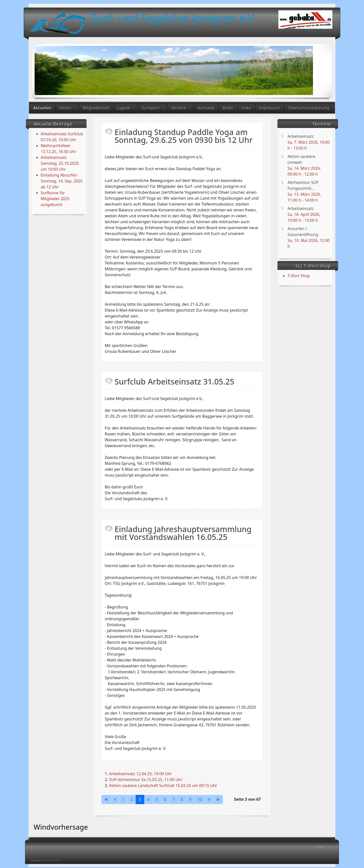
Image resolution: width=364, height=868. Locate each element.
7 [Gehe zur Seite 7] (174, 799)
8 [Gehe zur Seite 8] (182, 799)
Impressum (270, 108)
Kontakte (206, 108)
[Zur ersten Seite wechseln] (106, 799)
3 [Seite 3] (140, 799)
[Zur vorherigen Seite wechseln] (115, 799)
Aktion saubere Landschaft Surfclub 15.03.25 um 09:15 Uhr (163, 785)
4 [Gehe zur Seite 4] (148, 799)
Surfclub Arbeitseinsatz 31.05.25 (174, 381)
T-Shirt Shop (299, 276)
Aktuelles (42, 108)
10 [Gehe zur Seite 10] (200, 799)
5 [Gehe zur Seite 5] (157, 799)
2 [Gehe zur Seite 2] (132, 799)
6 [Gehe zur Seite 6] (165, 799)
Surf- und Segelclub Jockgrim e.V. (174, 18)
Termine (178, 108)
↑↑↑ (320, 848)
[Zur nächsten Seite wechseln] (209, 799)
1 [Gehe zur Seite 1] (123, 799)
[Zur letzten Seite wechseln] (218, 799)
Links (246, 108)
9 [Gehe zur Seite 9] (190, 799)
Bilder (228, 108)
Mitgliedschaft (96, 108)
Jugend (124, 108)
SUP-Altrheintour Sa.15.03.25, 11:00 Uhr (146, 780)
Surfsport (150, 108)
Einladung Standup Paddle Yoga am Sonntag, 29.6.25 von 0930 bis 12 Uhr (184, 136)
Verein (65, 108)
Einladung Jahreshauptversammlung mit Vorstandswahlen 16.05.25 (183, 533)
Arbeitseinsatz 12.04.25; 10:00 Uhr (141, 774)
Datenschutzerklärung (308, 108)
